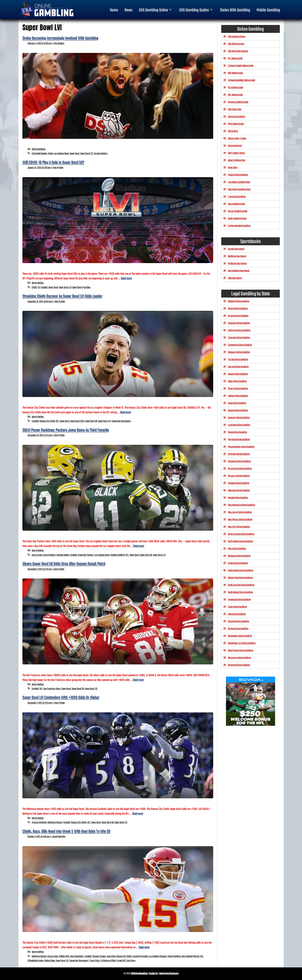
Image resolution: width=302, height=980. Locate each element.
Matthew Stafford (118, 555)
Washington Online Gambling (240, 636)
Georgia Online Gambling (238, 367)
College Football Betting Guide (241, 66)
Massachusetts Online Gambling (241, 447)
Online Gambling (38, 149)
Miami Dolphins (174, 957)
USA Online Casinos (236, 44)
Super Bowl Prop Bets (81, 288)
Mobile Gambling (268, 10)
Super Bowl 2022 (77, 421)
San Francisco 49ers (52, 689)
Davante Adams (63, 555)
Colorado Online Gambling (239, 338)
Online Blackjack (235, 146)
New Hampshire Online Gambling (241, 505)
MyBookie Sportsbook (237, 264)
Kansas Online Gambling (238, 410)
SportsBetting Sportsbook (239, 271)
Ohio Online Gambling (237, 549)
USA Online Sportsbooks (238, 51)
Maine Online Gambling (237, 432)
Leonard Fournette (140, 957)
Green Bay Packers (86, 555)
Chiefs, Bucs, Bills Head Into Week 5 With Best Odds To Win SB (66, 832)
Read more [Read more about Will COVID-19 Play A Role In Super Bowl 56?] (126, 279)
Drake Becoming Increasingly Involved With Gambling (60, 39)
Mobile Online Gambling (238, 175)
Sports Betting (38, 283)
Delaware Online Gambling (239, 352)
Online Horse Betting (236, 117)
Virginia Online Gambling (238, 629)
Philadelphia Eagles (36, 961)
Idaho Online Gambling (237, 381)
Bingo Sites (233, 168)
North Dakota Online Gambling (240, 541)
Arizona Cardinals (39, 823)
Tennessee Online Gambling (239, 600)
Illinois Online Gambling (238, 389)
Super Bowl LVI (86, 154)
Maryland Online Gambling (239, 440)
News (129, 10)
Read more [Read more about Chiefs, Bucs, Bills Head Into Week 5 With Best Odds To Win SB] (144, 947)
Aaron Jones (37, 555)
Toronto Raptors (101, 154)
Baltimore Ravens (55, 823)
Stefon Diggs (50, 961)
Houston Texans (99, 957)
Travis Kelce (94, 961)
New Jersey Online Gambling (240, 512)
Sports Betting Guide (236, 204)
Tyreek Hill (121, 961)
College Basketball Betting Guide (241, 80)
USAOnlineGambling (139, 974)
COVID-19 (36, 288)
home (114, 10)
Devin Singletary (77, 957)
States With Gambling (235, 10)
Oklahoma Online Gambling (239, 556)
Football (44, 288)
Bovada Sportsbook (236, 249)
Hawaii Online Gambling (238, 374)
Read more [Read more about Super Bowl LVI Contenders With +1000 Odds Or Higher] (138, 814)
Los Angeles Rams (61, 154)
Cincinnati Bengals (39, 154)
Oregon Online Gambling (238, 563)
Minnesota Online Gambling (239, 461)
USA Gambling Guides (196, 10)
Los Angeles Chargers (158, 957)
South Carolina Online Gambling (241, 585)
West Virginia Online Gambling (240, 651)
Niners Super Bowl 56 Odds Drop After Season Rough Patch (64, 564)
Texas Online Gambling (237, 607)
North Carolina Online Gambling (241, 534)
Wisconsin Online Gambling (239, 658)
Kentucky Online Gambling (239, 418)
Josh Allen (111, 957)
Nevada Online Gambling (238, 498)
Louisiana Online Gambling (239, 425)
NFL (57, 421)
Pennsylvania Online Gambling (240, 571)
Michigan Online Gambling (239, 454)
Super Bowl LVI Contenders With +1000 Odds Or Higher (61, 698)
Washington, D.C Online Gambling (242, 643)
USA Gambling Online (156, 10)
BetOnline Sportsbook (237, 256)
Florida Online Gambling (238, 360)
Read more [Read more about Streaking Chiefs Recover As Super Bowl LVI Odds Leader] (125, 412)
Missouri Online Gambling (239, 476)
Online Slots (233, 131)
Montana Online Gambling (239, 483)
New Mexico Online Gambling (240, 520)
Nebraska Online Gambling (239, 490)
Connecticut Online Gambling (240, 345)
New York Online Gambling (239, 527)
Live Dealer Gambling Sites (239, 182)
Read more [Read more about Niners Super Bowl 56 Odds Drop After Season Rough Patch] (138, 680)
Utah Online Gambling (237, 614)
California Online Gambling (239, 330)
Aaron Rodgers (49, 555)
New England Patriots (190, 957)
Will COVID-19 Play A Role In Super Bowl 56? (53, 163)
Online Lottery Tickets (237, 139)
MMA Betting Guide (236, 124)
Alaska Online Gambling (238, 309)
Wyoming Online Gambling (239, 665)
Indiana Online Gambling (238, 396)
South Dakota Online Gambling (240, 592)
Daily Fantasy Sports (236, 153)
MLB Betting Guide (235, 88)
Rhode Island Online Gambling (240, 578)
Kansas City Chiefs (47, 421)
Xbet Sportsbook (235, 278)
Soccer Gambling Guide (238, 211)
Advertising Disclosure (169, 974)
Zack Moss (131, 961)
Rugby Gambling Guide (237, 219)
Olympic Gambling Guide (238, 102)
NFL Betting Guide (235, 58)
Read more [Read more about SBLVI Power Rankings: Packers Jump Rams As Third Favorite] (139, 546)
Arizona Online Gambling (238, 316)
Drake (50, 154)
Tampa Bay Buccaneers (121, 421)
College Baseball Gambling (239, 226)
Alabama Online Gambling (239, 301)
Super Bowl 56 (91, 421)
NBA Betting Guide (235, 73)
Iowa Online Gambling (237, 403)
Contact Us (153, 974)
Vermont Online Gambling (238, 621)
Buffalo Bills (64, 957)
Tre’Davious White (108, 961)
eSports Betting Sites (237, 160)
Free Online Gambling (237, 197)
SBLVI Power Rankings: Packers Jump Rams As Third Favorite (66, 430)
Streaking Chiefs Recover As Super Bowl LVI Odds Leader (62, 297)
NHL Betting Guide (235, 95)
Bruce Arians (53, 957)
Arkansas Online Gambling (239, 323)
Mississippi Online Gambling (240, 469)
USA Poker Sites (235, 109)
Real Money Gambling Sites (239, 189)
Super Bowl (75, 154)
